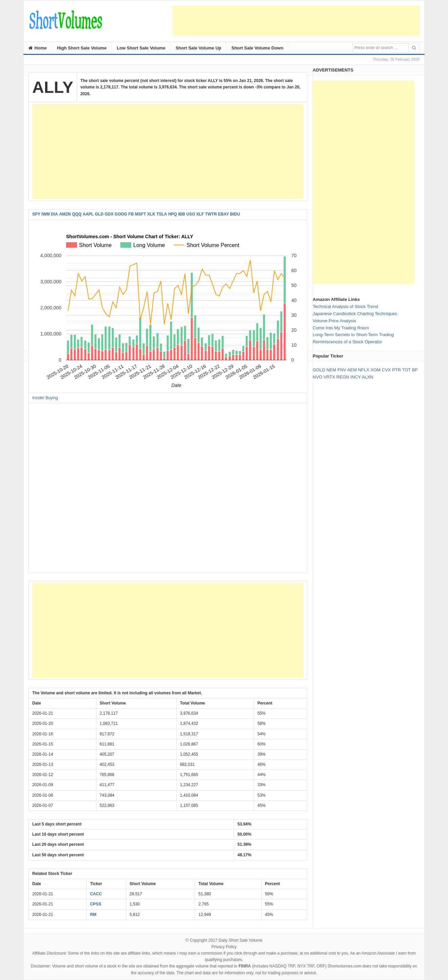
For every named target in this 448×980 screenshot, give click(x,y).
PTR (396, 370)
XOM (376, 370)
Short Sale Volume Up (199, 48)
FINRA (245, 966)
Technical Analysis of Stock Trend (345, 307)
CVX (386, 370)
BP (415, 370)
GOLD (319, 370)
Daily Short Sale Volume (240, 940)
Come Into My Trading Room (341, 328)
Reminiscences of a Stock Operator (347, 342)
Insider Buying (45, 398)
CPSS (96, 904)
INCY (356, 377)
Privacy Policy (224, 947)
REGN (343, 377)
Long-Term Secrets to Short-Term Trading (353, 335)
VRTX (329, 377)
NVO (317, 377)
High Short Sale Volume (82, 48)
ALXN (368, 377)
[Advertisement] (296, 21)
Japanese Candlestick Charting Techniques (355, 314)
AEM (352, 370)
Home (38, 48)
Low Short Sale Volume (141, 48)
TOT (407, 370)
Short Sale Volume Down (257, 48)
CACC (96, 894)
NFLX (364, 370)
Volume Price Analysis (334, 321)
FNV (342, 370)
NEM (331, 370)
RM (93, 915)
